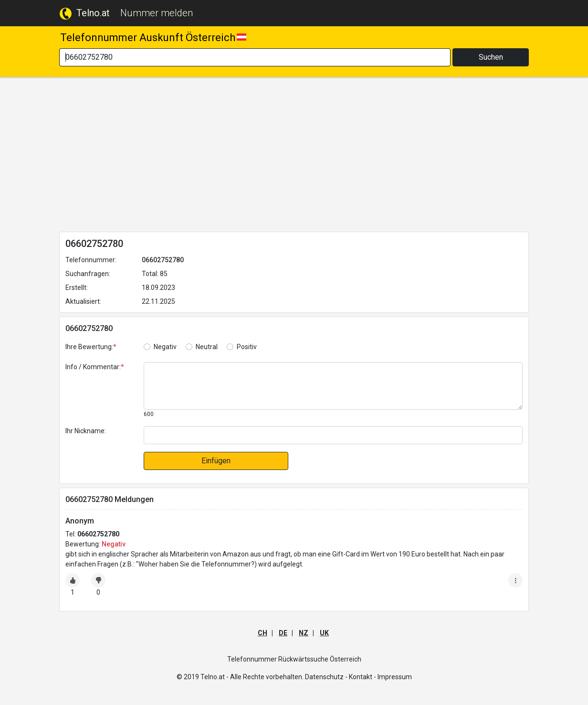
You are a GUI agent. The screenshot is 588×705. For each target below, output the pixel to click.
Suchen (491, 57)
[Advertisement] (294, 156)
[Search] (255, 57)
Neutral (207, 347)
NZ (304, 633)
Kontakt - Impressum (380, 677)
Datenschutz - (326, 677)
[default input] (333, 435)
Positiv (247, 347)
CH (262, 633)
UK (324, 633)
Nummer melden (157, 13)
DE (283, 633)
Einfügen (216, 461)
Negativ (165, 347)
